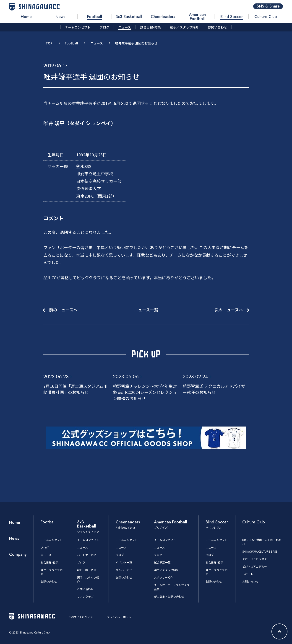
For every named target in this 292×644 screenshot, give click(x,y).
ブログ (45, 547)
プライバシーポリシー (120, 617)
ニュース (97, 43)
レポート (248, 574)
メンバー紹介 (124, 570)
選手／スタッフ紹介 (166, 570)
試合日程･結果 (50, 562)
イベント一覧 (124, 562)
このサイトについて (81, 617)
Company (18, 554)
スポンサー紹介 (164, 577)
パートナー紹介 (87, 555)
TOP (49, 43)
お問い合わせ (49, 581)
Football (71, 43)
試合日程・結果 (87, 570)
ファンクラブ (85, 596)
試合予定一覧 (162, 562)
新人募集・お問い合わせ (169, 596)
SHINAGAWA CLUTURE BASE (260, 551)
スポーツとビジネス (255, 559)
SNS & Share (268, 6)
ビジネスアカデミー (255, 566)
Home (15, 522)
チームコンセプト (52, 540)
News (14, 538)
